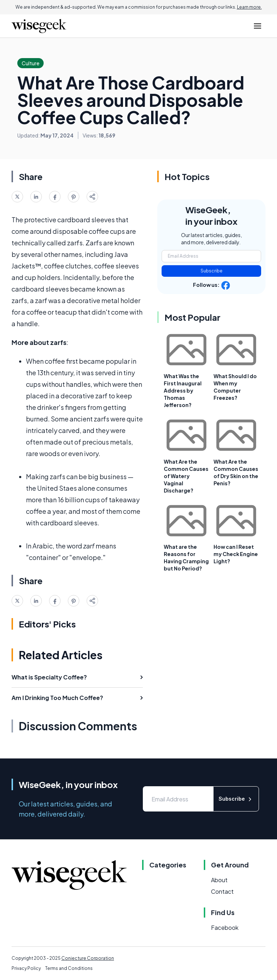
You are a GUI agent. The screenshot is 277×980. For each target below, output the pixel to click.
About (219, 880)
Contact (222, 891)
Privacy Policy (26, 968)
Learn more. (249, 7)
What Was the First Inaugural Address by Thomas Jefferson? (183, 390)
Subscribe (212, 271)
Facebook (225, 927)
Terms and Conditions (69, 968)
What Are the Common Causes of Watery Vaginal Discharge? (186, 476)
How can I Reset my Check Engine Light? (236, 554)
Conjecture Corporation (88, 958)
